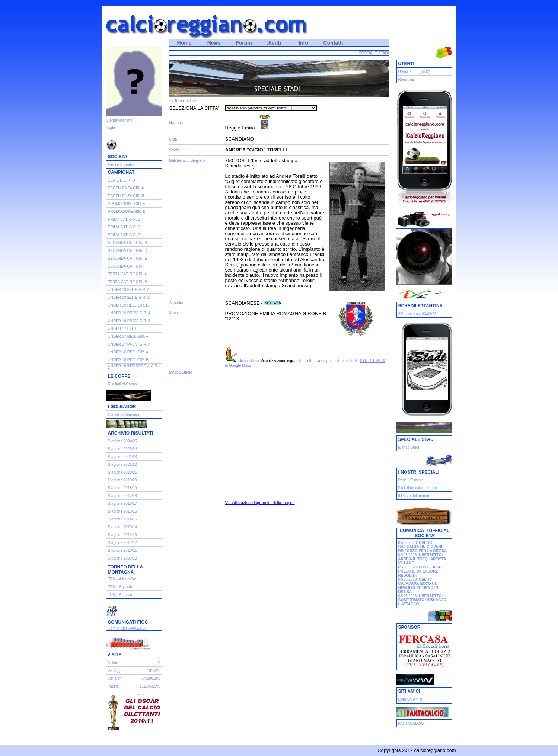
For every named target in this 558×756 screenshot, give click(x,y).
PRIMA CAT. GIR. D (124, 235)
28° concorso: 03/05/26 (417, 314)
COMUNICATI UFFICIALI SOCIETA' (425, 533)
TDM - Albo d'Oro (122, 579)
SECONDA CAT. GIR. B (127, 243)
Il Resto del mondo (414, 496)
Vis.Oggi (114, 671)
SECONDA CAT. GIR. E (127, 258)
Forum (244, 43)
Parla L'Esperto (411, 480)
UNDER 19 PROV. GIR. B (129, 321)
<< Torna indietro (183, 101)
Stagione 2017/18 (122, 496)
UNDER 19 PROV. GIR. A (129, 313)
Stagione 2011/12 (122, 543)
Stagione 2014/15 (122, 519)
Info (303, 43)
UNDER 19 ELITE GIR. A (129, 290)
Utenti (274, 43)
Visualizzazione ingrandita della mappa (260, 503)
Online (113, 663)
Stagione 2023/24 (122, 449)
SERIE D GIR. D (122, 180)
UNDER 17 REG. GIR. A (128, 337)
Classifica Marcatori (124, 415)
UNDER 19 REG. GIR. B (128, 305)
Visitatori (114, 678)
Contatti (333, 43)
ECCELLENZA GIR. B (126, 196)
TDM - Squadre (121, 587)
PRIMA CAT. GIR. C (124, 227)
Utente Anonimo (119, 120)
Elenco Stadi (409, 447)
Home (184, 43)
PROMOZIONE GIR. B (127, 212)
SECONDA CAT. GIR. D (128, 251)
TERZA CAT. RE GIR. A (127, 274)
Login (111, 128)
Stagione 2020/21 (122, 472)
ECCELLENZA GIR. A (126, 188)
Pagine (113, 686)
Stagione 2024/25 (122, 441)
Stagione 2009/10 (122, 558)
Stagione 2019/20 (122, 480)
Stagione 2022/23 (122, 457)
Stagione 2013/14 (122, 527)
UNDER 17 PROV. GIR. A (129, 344)
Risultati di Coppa (122, 384)
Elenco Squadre (121, 165)
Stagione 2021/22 (122, 465)
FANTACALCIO (411, 723)
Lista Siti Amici (410, 699)
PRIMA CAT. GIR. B (124, 219)
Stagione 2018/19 (122, 488)
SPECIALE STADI (374, 53)
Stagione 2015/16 (122, 511)
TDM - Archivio (120, 595)
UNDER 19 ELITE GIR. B (129, 297)
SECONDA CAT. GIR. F (127, 266)
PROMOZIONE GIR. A (127, 204)
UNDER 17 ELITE (123, 329)
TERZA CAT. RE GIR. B (127, 282)
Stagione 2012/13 (122, 535)
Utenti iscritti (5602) (414, 72)
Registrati (406, 79)
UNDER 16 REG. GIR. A (128, 352)
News (214, 43)
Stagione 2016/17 (122, 504)
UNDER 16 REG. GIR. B (128, 360)
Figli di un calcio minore (418, 488)
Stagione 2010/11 (122, 550)
